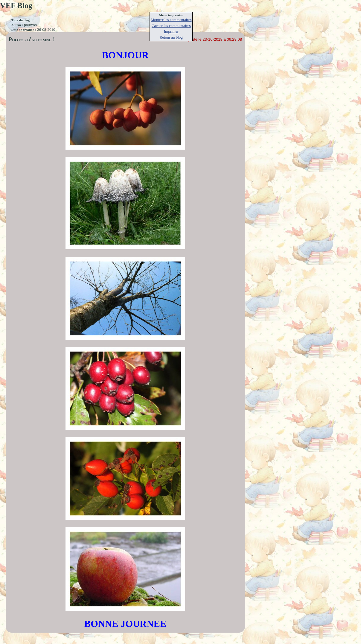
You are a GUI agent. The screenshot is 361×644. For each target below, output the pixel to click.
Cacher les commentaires (171, 26)
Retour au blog (171, 37)
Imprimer (171, 31)
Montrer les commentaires (171, 20)
